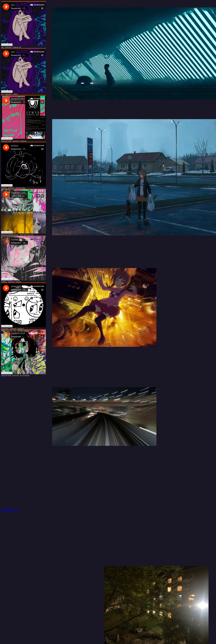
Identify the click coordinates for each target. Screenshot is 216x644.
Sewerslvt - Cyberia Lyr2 (13, 47)
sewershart (5, 329)
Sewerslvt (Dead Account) (10, 235)
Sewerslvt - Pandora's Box (16, 188)
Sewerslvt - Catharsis (19, 141)
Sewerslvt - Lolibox (11, 94)
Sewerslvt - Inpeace (14, 282)
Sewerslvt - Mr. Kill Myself (21, 376)
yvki (2, 47)
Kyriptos (4, 188)
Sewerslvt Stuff (6, 141)
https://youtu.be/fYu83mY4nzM (2, 377)
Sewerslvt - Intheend (16, 329)
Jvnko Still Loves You (27, 235)
